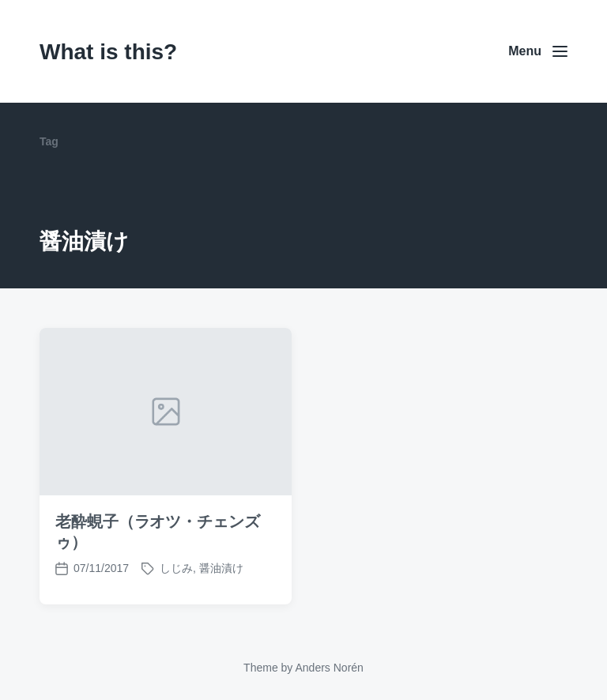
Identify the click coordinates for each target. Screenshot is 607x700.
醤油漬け (221, 568)
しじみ (176, 568)
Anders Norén (329, 668)
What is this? (108, 52)
